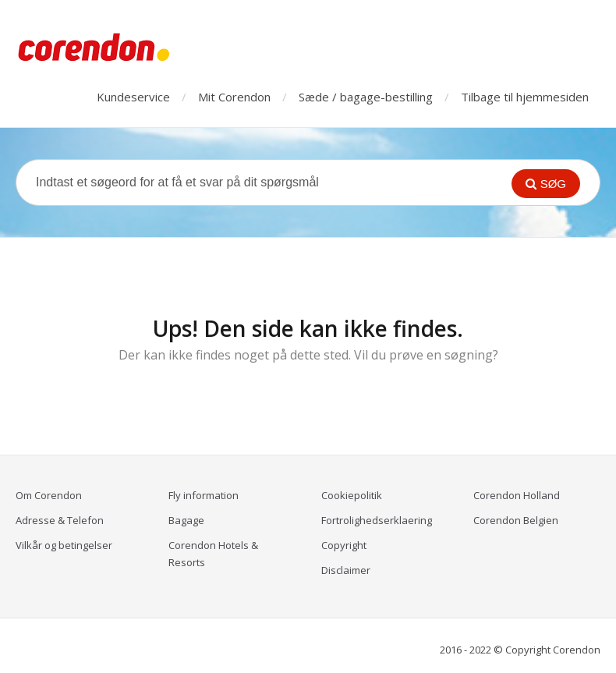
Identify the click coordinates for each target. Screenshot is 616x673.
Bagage (186, 520)
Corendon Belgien (516, 520)
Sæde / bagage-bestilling (366, 97)
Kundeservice (133, 97)
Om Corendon (49, 495)
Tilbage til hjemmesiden (525, 97)
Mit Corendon (234, 97)
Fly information (204, 495)
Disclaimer (346, 570)
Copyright (344, 545)
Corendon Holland (517, 495)
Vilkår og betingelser (64, 545)
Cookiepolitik (352, 495)
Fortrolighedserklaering (377, 520)
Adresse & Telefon (60, 520)
